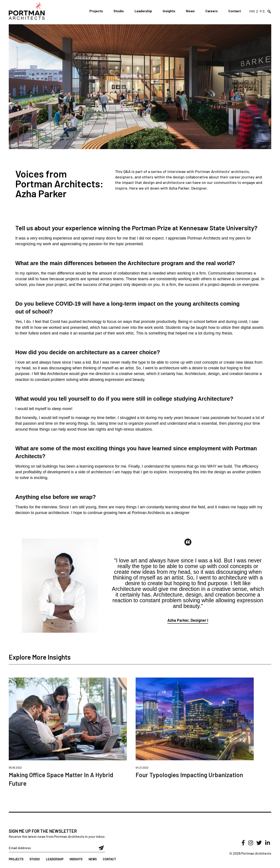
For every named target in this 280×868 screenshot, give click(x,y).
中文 (262, 11)
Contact (235, 11)
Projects (96, 11)
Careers (212, 11)
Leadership (143, 11)
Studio (119, 11)
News (190, 11)
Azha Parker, (180, 188)
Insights (169, 11)
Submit (101, 848)
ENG (252, 11)
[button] (188, 621)
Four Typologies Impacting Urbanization (189, 775)
